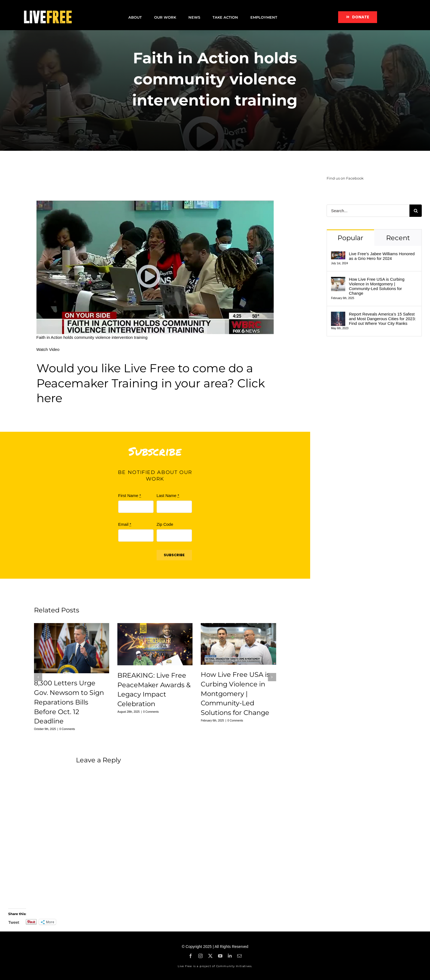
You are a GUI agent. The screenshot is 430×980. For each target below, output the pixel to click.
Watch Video (48, 349)
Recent (398, 238)
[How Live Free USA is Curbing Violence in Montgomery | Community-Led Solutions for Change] (338, 280)
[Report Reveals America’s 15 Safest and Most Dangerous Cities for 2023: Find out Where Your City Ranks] (338, 315)
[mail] (239, 956)
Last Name (168, 495)
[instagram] (200, 956)
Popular (350, 238)
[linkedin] (230, 956)
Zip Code (165, 524)
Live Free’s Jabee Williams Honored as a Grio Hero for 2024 (382, 256)
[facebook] (191, 956)
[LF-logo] (48, 10)
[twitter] (210, 956)
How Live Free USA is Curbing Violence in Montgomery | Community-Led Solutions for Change (235, 694)
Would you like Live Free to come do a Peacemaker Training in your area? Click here (151, 383)
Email (125, 524)
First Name (130, 495)
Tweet (14, 922)
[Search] (416, 211)
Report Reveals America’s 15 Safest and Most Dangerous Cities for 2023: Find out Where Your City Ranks (382, 319)
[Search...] (368, 211)
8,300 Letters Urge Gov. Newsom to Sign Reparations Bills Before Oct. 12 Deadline (69, 702)
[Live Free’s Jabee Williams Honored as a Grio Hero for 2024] (338, 255)
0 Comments (67, 729)
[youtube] (220, 956)
